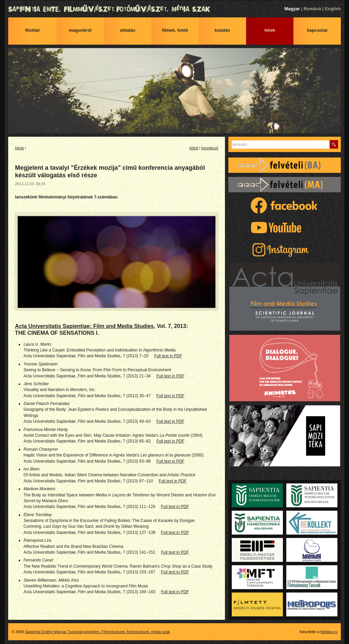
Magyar (292, 9)
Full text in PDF (168, 356)
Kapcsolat (317, 30)
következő (210, 148)
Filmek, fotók (175, 30)
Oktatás (128, 30)
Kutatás (223, 30)
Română (312, 9)
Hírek (270, 30)
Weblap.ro (329, 632)
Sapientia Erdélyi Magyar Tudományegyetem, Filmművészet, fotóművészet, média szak (174, 9)
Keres (334, 144)
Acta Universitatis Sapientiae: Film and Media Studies (84, 326)
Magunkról (80, 30)
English (333, 9)
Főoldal (33, 30)
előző (194, 148)
